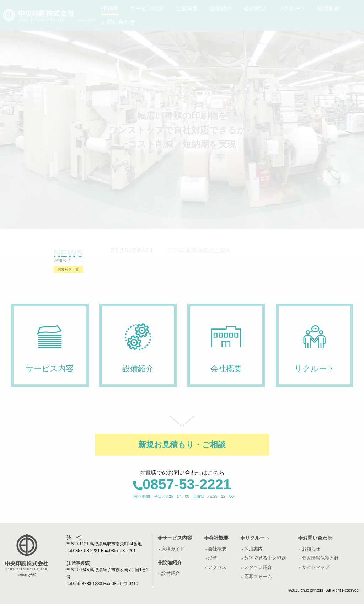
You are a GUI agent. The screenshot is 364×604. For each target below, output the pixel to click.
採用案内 (253, 549)
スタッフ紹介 (258, 567)
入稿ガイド (173, 549)
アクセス (217, 567)
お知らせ (311, 549)
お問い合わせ (315, 538)
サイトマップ (316, 567)
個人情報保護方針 (320, 558)
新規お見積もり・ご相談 (182, 445)
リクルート (255, 538)
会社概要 (216, 538)
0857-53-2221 (182, 484)
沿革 (213, 558)
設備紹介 (170, 562)
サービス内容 (175, 538)
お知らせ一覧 (68, 269)
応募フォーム (258, 576)
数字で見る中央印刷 (265, 558)
